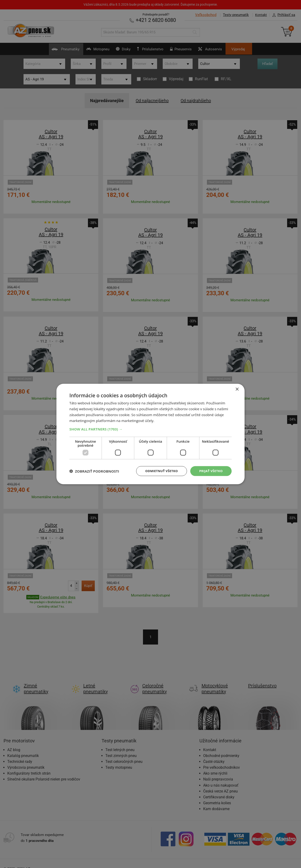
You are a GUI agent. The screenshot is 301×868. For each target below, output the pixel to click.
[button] (150, 429)
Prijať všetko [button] (210, 471)
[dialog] (150, 434)
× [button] (237, 389)
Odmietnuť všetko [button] (159, 471)
